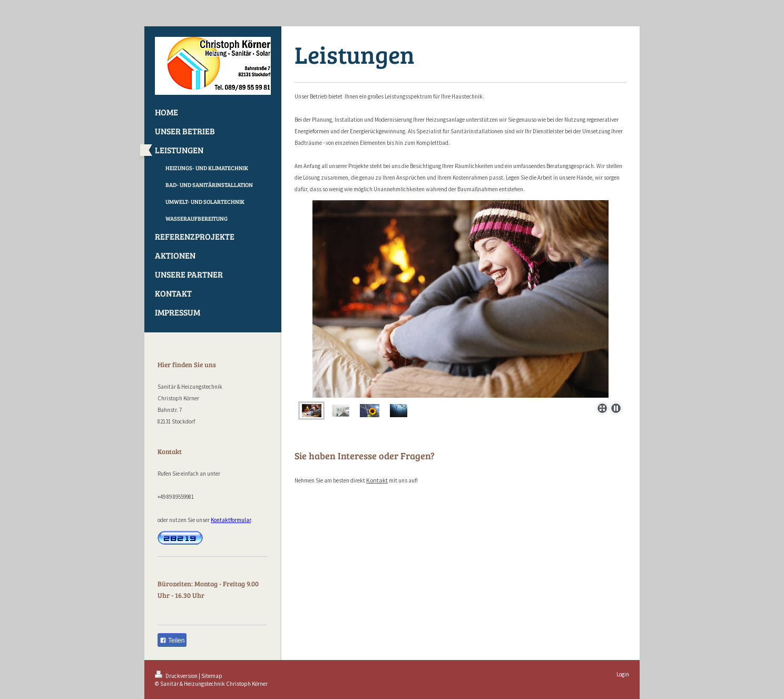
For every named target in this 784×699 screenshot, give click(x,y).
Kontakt (377, 480)
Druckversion (177, 676)
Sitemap (212, 676)
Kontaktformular (231, 520)
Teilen (172, 641)
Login (623, 674)
